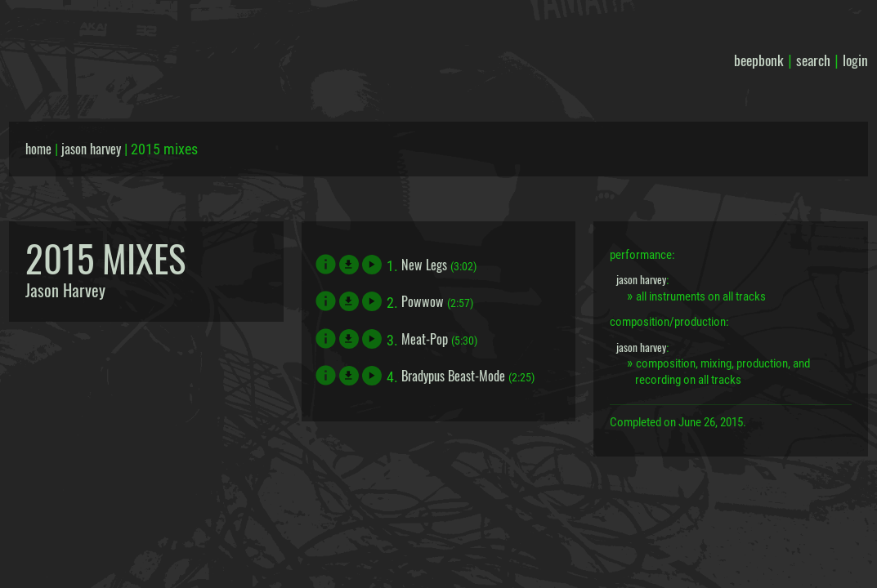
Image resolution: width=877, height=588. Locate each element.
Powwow (423, 301)
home (38, 149)
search (813, 60)
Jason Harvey (65, 290)
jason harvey (91, 149)
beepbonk (759, 60)
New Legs (424, 265)
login (855, 60)
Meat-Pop (425, 339)
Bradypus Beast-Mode (453, 376)
